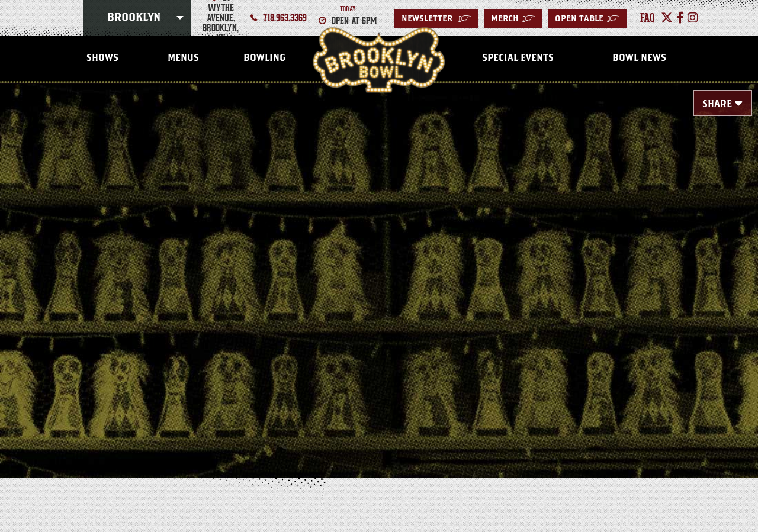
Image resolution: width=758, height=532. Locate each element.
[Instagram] (693, 18)
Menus (183, 58)
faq (648, 18)
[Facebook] (680, 18)
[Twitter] (667, 18)
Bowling (264, 58)
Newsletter (436, 19)
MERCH (513, 19)
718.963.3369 (285, 18)
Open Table (587, 19)
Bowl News (639, 58)
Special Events (518, 58)
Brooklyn (134, 18)
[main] (379, 262)
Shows (102, 58)
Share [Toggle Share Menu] (717, 104)
